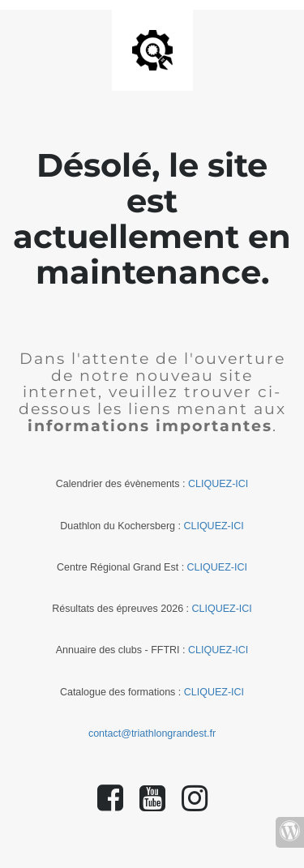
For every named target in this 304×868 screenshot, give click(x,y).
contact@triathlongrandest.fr (152, 733)
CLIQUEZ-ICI (218, 484)
